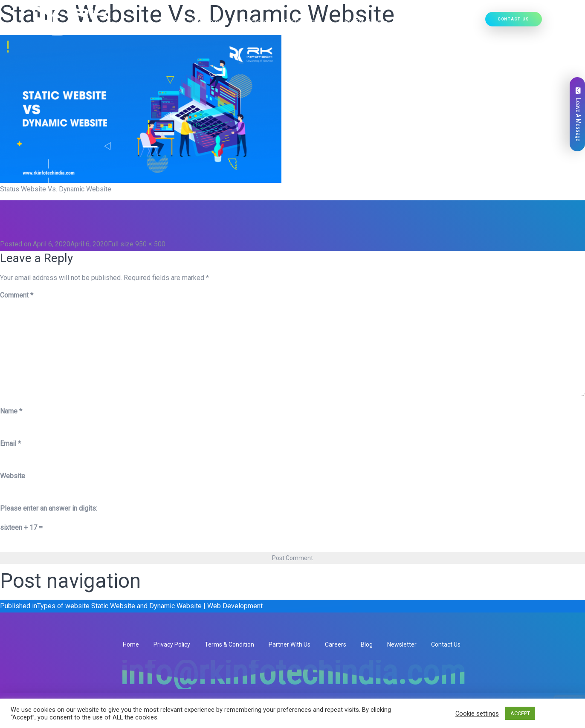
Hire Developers (456, 22)
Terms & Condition (229, 644)
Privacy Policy (172, 644)
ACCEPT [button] (520, 713)
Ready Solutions (362, 22)
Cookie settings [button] (477, 714)
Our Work (409, 22)
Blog (367, 644)
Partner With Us (290, 644)
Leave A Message (578, 114)
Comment (17, 295)
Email (10, 443)
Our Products (306, 22)
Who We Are (208, 22)
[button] (271, 22)
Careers (336, 644)
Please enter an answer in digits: (49, 508)
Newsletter (402, 644)
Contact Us (514, 19)
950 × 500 (150, 244)
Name (11, 411)
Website (13, 476)
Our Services (254, 22)
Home (175, 22)
